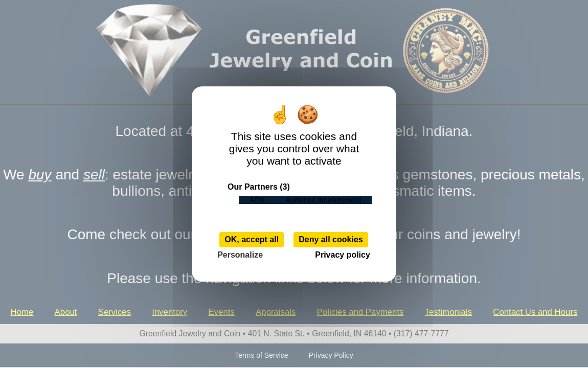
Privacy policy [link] (343, 255)
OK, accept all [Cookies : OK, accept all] (252, 239)
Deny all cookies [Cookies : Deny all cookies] (331, 239)
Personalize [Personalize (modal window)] (240, 255)
